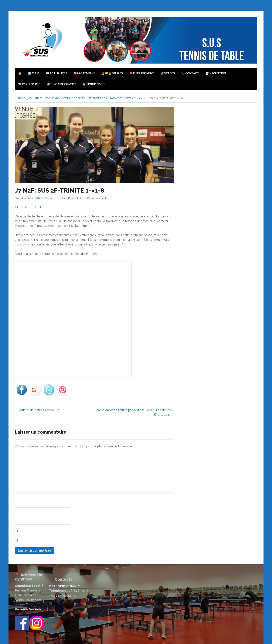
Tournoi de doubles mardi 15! (37, 410)
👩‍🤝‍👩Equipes (112, 73)
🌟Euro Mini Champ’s (61, 84)
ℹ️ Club (34, 73)
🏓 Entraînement (142, 73)
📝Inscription (216, 73)
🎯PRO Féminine (84, 73)
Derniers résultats (102, 98)
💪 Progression (94, 84)
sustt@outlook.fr (69, 586)
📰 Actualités (56, 73)
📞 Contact (190, 73)
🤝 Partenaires (29, 84)
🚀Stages (168, 73)
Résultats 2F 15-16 (130, 98)
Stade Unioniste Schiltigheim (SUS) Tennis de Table (51, 98)
